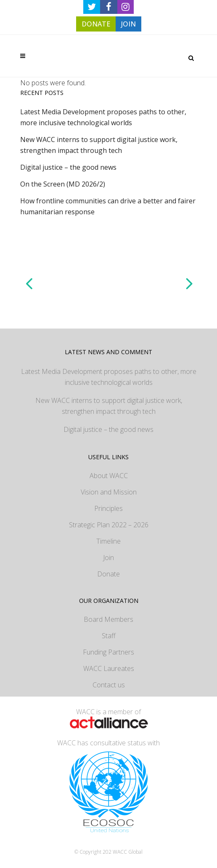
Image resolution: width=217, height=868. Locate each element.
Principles (108, 508)
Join (108, 558)
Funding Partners (108, 652)
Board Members (108, 619)
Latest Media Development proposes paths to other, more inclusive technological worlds (109, 377)
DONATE (96, 24)
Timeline (108, 541)
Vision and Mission (109, 492)
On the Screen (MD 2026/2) (63, 184)
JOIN (128, 24)
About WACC (109, 476)
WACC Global (128, 852)
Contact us (109, 685)
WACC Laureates (109, 668)
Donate (108, 574)
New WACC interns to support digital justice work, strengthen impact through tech (109, 406)
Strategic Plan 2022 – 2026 (109, 525)
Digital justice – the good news (68, 167)
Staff (109, 636)
